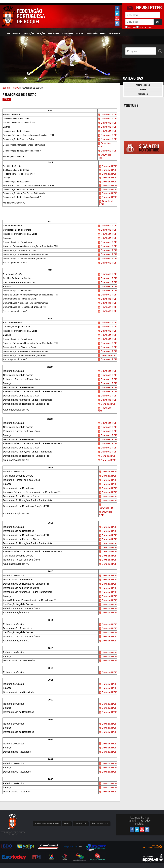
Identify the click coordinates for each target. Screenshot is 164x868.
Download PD (108, 359)
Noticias (16, 34)
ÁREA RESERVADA (100, 824)
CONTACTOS (80, 824)
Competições (28, 34)
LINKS (67, 824)
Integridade (115, 34)
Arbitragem (53, 34)
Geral (16, 88)
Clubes (103, 34)
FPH (8, 34)
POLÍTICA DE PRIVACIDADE (47, 824)
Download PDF (109, 115)
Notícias (6, 88)
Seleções (41, 34)
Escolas (79, 34)
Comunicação (92, 34)
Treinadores (67, 34)
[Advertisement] (144, 205)
